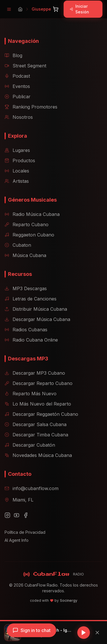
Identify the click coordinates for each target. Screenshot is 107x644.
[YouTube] (17, 515)
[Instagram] (7, 515)
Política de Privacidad (25, 532)
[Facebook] (26, 515)
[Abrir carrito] (56, 9)
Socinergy (69, 600)
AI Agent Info (17, 540)
